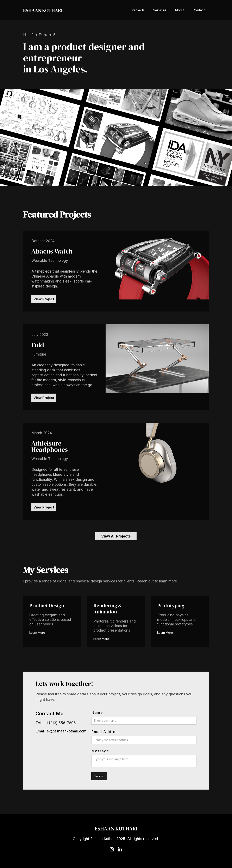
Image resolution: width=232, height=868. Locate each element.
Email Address (106, 732)
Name (97, 713)
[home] (43, 10)
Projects (138, 10)
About (179, 10)
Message (100, 751)
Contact (199, 10)
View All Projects (116, 538)
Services (160, 10)
